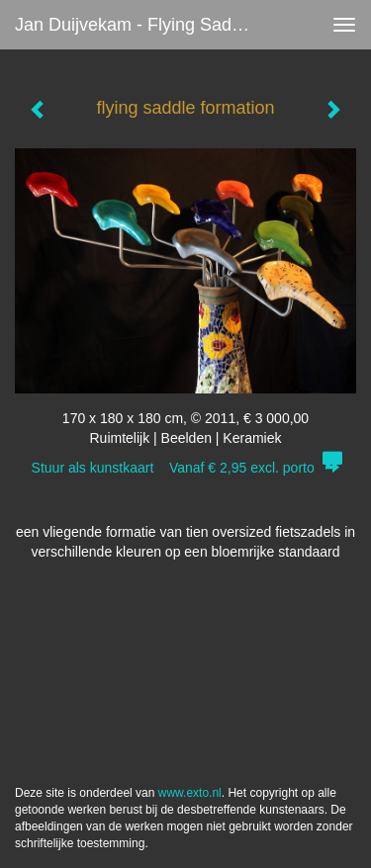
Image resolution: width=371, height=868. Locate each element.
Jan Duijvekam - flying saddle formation (142, 25)
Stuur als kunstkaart (186, 468)
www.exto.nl (190, 793)
